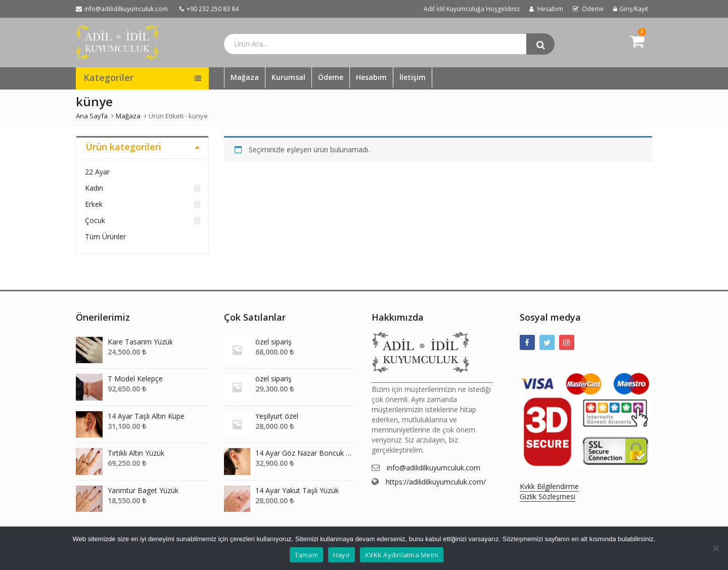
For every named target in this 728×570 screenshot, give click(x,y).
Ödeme (331, 77)
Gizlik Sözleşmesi (548, 496)
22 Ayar (97, 172)
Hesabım (371, 77)
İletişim (413, 77)
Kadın (94, 188)
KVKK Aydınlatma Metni (402, 555)
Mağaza (245, 77)
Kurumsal (288, 77)
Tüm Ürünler (105, 236)
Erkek (94, 204)
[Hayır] (715, 548)
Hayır (342, 555)
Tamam (306, 555)
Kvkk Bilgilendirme (549, 486)
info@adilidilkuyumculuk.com (434, 468)
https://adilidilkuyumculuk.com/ (436, 482)
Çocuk (95, 220)
